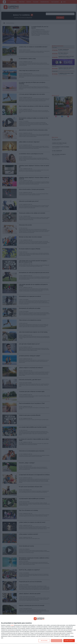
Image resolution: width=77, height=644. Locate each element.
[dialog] (38, 629)
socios (12, 625)
